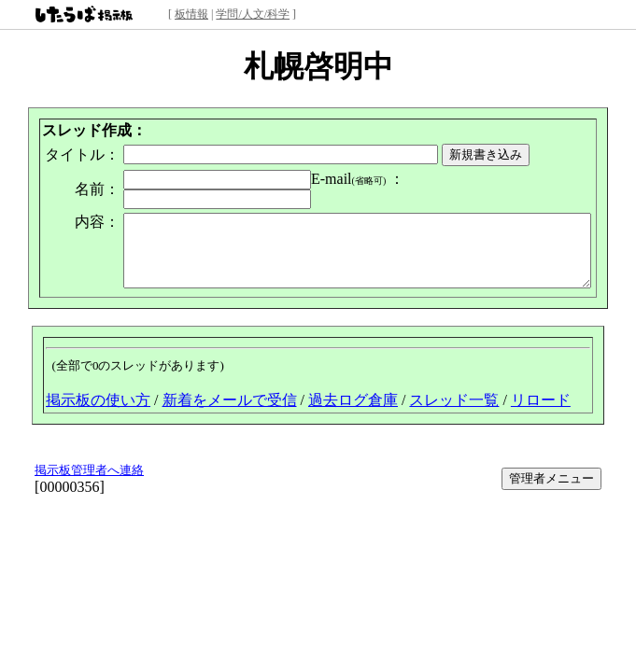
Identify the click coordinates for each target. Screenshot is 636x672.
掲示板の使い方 (98, 394)
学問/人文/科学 (253, 14)
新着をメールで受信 (230, 394)
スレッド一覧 (454, 394)
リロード (541, 394)
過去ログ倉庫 (353, 394)
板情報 (191, 14)
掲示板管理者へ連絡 (89, 464)
